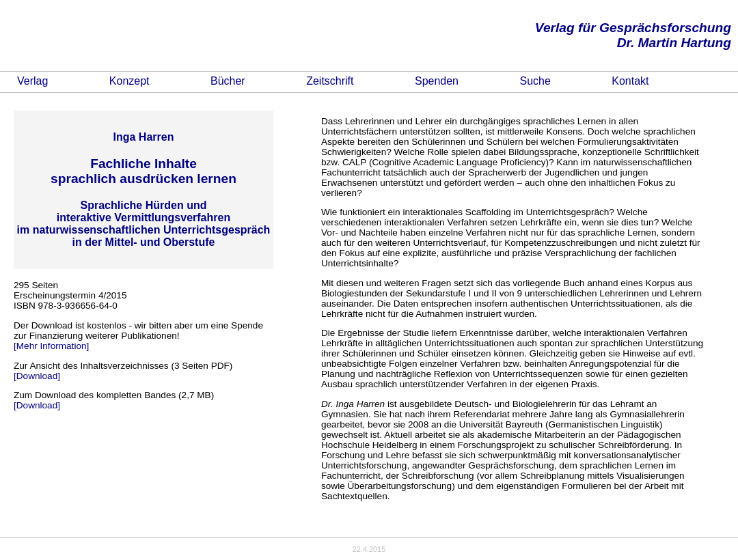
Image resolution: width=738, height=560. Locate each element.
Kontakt (630, 81)
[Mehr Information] (51, 346)
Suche (535, 81)
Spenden (437, 81)
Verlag (32, 81)
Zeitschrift (330, 81)
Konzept (129, 81)
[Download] (37, 376)
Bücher (228, 81)
